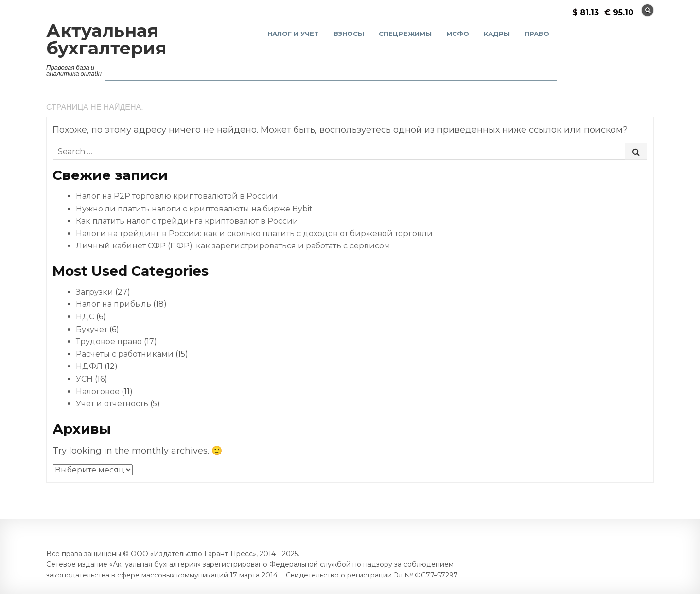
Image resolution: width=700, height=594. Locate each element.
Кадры (497, 34)
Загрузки (95, 292)
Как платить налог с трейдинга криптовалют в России (187, 221)
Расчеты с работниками (125, 354)
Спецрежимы (405, 34)
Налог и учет (293, 34)
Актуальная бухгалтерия (106, 39)
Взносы (349, 34)
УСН (84, 379)
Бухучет (92, 329)
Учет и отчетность (112, 404)
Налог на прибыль (114, 304)
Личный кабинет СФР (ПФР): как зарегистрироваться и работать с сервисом (233, 246)
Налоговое (98, 392)
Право (537, 34)
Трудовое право (109, 341)
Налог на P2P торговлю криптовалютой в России (177, 196)
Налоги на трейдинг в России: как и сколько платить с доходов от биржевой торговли (254, 234)
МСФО (458, 34)
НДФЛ (89, 366)
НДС (85, 317)
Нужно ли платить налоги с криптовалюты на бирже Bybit (194, 209)
